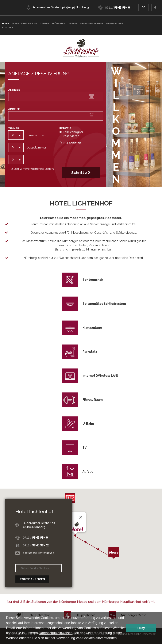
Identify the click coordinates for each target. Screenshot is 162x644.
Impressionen (115, 23)
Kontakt (8, 28)
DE (144, 7)
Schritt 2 (81, 173)
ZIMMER (45, 23)
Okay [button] (141, 628)
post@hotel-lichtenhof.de (38, 553)
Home (5, 23)
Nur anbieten (71, 143)
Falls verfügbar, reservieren (71, 134)
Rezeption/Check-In (24, 23)
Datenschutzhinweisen (56, 633)
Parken (73, 23)
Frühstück (59, 23)
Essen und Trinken (92, 23)
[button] (119, 639)
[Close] (81, 517)
